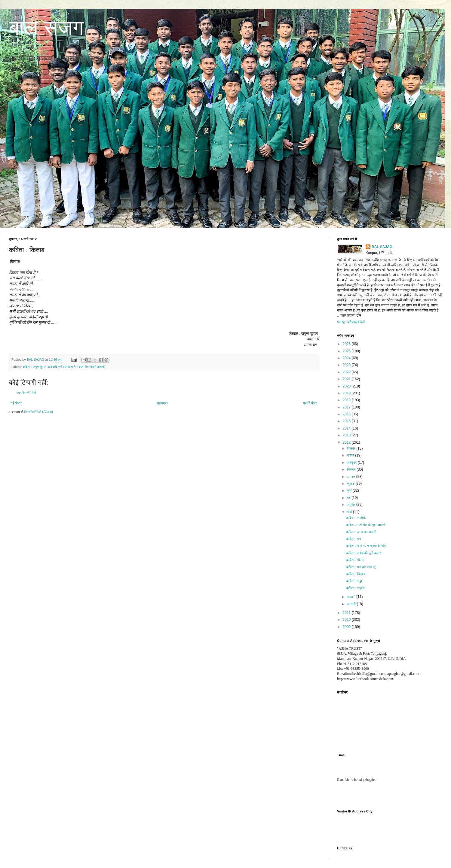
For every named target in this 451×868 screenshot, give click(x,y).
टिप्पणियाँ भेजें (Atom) (39, 412)
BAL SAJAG (382, 247)
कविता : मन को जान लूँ (361, 567)
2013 (347, 435)
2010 (347, 620)
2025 (347, 351)
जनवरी (352, 604)
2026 (347, 344)
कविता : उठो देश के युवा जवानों (366, 525)
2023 (347, 365)
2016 (347, 414)
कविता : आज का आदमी (361, 532)
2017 (347, 407)
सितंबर (352, 469)
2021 (347, 379)
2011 (347, 613)
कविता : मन (354, 539)
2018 (347, 400)
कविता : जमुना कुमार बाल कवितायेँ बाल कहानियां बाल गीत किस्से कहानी (64, 367)
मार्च (350, 512)
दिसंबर (352, 448)
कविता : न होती (356, 518)
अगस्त (352, 477)
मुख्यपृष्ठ (162, 403)
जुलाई (351, 484)
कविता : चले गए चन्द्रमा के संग (366, 546)
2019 (347, 393)
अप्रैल (352, 505)
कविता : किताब (356, 574)
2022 (347, 372)
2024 (347, 358)
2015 (347, 421)
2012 (347, 442)
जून (350, 490)
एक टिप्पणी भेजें (26, 393)
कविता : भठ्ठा (354, 581)
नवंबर (351, 455)
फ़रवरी (352, 597)
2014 (347, 428)
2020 (347, 386)
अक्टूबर (352, 463)
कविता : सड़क (355, 588)
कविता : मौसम (355, 560)
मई (349, 498)
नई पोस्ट (16, 403)
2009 (347, 627)
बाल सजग (46, 28)
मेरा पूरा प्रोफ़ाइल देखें (351, 322)
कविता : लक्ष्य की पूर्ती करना (364, 553)
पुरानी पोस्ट (310, 403)
